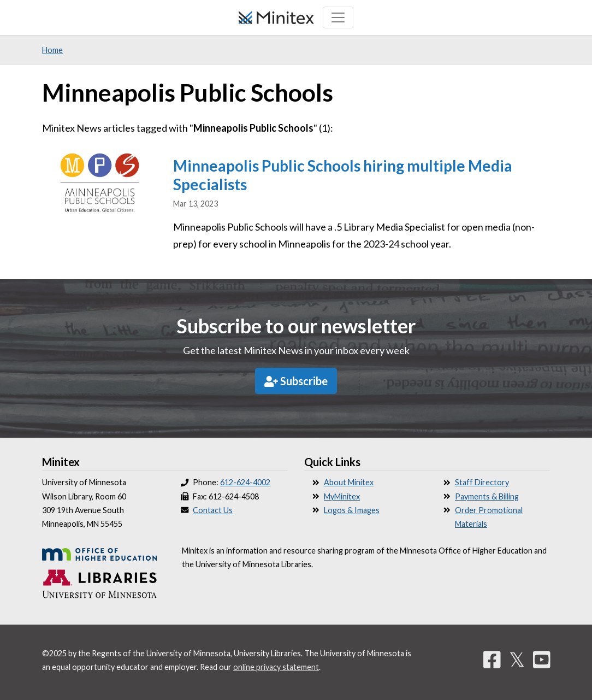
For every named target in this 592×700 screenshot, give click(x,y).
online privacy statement (276, 667)
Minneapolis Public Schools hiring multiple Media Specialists (343, 175)
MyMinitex (342, 496)
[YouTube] (542, 659)
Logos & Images (352, 510)
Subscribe (296, 381)
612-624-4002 (245, 482)
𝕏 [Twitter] (517, 659)
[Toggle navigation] (338, 17)
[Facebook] (492, 659)
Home (52, 50)
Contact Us (213, 510)
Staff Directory (482, 482)
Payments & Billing (487, 496)
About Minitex (349, 482)
